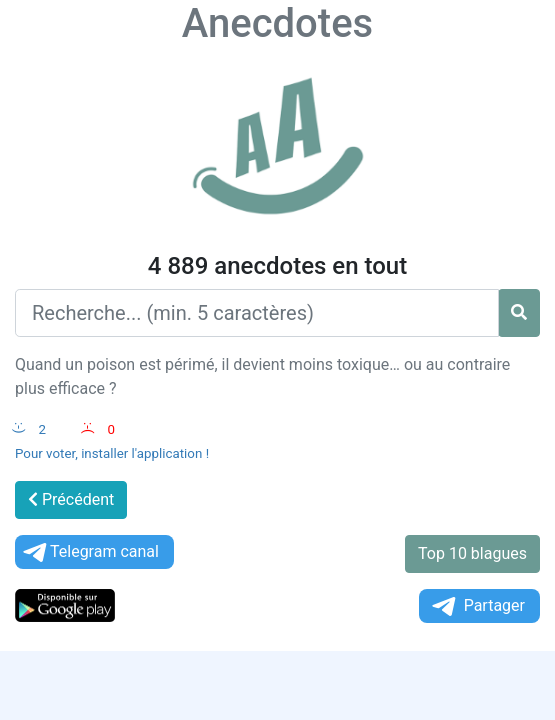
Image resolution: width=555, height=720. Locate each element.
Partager (477, 606)
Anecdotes (277, 23)
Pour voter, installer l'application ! (112, 453)
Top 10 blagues (472, 553)
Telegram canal (89, 552)
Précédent (71, 499)
